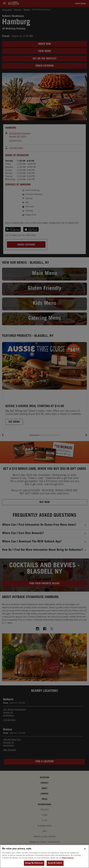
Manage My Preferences (34, 863)
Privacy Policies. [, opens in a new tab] (68, 858)
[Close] (85, 849)
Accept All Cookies (55, 863)
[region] (44, 856)
